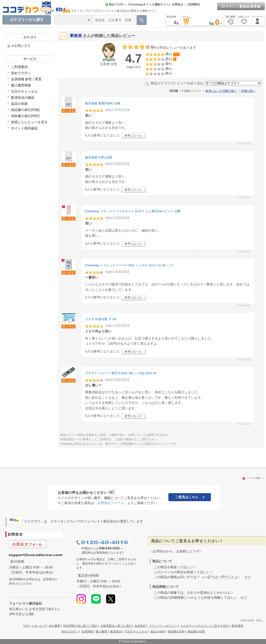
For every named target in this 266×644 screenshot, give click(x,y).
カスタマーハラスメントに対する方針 (205, 626)
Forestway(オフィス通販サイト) (149, 4)
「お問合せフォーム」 (111, 503)
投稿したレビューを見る (29, 122)
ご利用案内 (193, 4)
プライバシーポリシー (163, 626)
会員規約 (140, 626)
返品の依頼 (19, 104)
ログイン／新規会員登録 (241, 6)
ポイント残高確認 (24, 128)
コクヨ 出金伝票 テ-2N (101, 319)
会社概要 (54, 626)
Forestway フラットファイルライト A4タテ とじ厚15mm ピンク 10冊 (133, 211)
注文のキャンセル (24, 91)
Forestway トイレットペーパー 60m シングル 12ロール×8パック (130, 265)
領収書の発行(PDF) (25, 116)
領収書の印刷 (176, 631)
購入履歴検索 (21, 85)
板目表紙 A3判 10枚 (99, 157)
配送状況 (116, 631)
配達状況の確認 (23, 97)
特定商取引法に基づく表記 (80, 626)
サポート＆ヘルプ (34, 626)
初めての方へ (115, 4)
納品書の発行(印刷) (25, 110)
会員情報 (87, 631)
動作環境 (237, 626)
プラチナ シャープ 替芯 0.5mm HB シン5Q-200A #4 (121, 373)
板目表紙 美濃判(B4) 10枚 (103, 103)
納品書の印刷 (196, 631)
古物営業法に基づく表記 (116, 626)
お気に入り (21, 46)
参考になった (133, 136)
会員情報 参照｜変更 (26, 79)
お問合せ (178, 4)
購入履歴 (101, 631)
